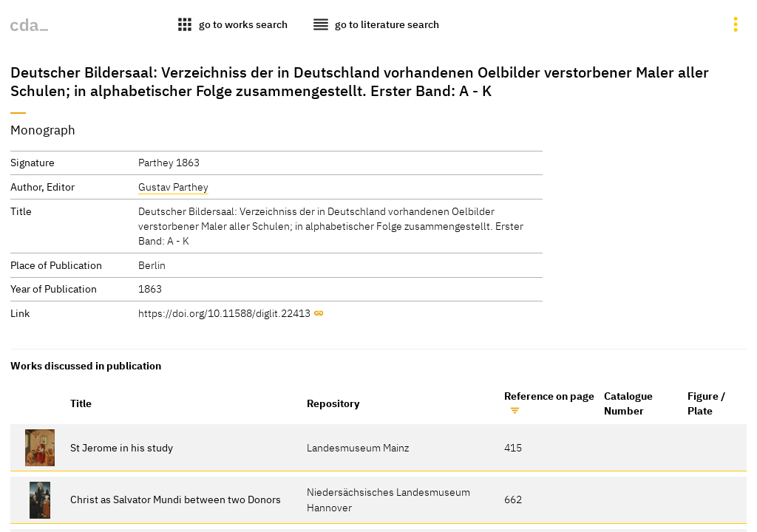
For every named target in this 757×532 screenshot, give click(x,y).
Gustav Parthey (173, 187)
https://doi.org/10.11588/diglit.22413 (224, 313)
